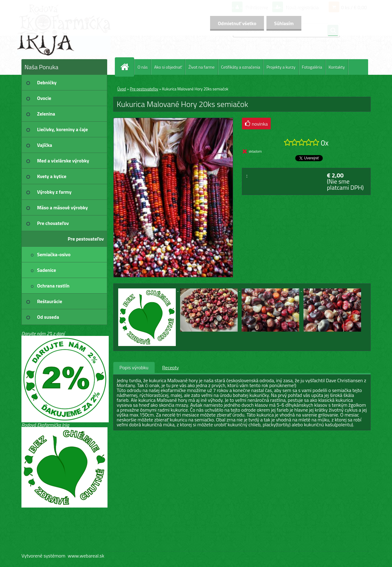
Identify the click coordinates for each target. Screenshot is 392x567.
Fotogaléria (312, 67)
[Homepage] (127, 67)
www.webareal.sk (86, 556)
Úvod (122, 89)
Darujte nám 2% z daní (43, 333)
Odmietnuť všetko (237, 23)
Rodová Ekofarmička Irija (45, 425)
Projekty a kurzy (281, 67)
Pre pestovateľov (144, 89)
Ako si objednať (168, 67)
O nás (143, 67)
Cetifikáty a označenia (241, 67)
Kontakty (337, 67)
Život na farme (201, 67)
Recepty (171, 367)
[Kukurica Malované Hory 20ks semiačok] (173, 120)
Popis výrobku (134, 367)
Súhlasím (284, 23)
